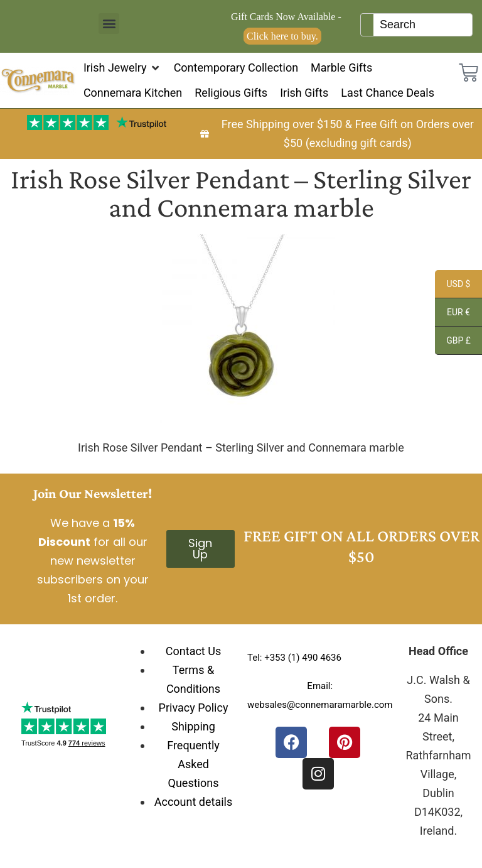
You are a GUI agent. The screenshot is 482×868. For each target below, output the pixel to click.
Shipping (193, 726)
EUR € (453, 314)
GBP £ (453, 342)
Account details (194, 802)
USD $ (453, 286)
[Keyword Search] (423, 25)
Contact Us (193, 651)
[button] (109, 24)
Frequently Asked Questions (193, 764)
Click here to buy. (282, 36)
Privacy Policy (194, 708)
